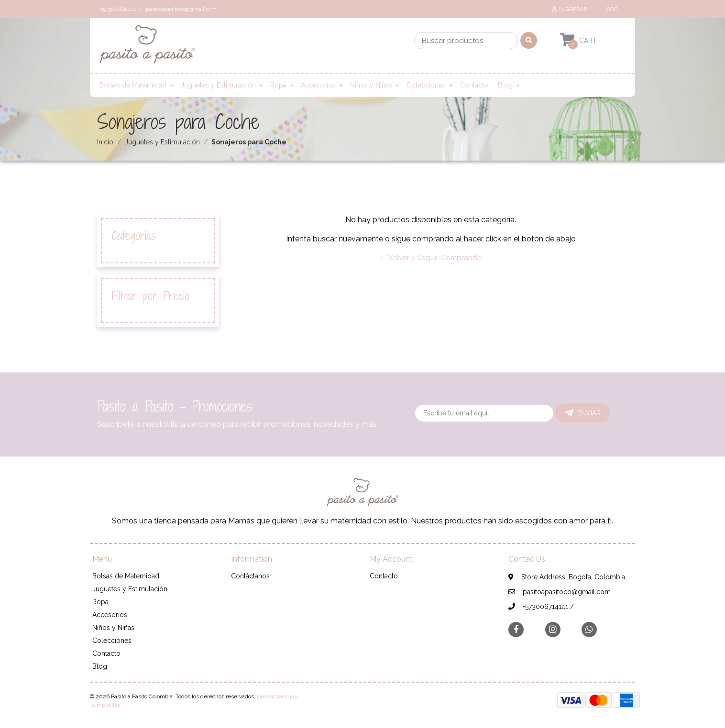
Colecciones (426, 85)
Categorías (134, 236)
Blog (505, 85)
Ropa (278, 85)
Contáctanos (250, 576)
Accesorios (318, 85)
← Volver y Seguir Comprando (431, 258)
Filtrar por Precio (150, 296)
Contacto (474, 85)
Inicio (105, 142)
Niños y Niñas (371, 85)
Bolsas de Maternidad (133, 85)
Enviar (583, 413)
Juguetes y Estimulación (218, 85)
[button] (611, 9)
